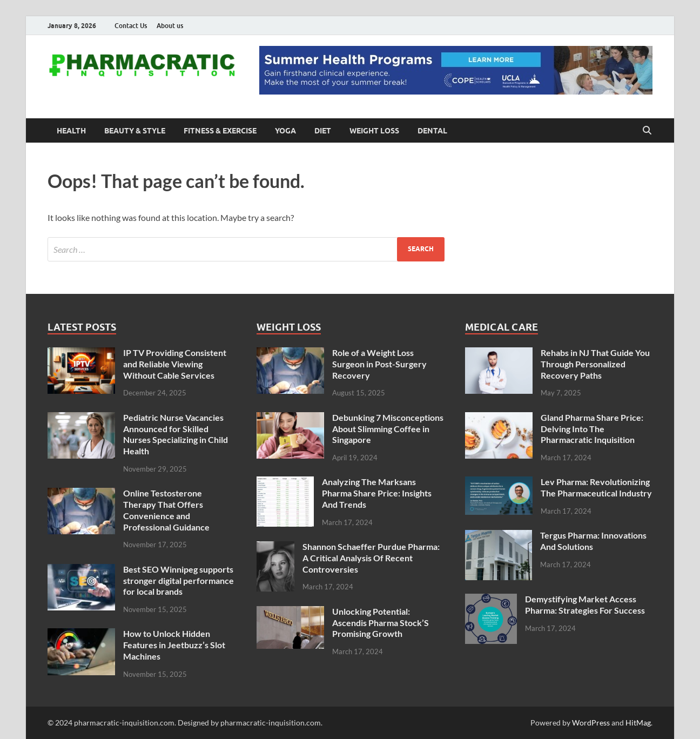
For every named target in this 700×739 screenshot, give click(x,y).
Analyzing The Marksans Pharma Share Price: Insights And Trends (377, 493)
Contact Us (131, 26)
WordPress (591, 723)
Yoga (285, 131)
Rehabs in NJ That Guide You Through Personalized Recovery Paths (595, 364)
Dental (432, 131)
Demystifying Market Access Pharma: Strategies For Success (585, 604)
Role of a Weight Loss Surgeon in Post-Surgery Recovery (379, 364)
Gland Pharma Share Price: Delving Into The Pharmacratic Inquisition (592, 429)
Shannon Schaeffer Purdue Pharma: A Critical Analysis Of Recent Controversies (371, 558)
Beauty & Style (135, 131)
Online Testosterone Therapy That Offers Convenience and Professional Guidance (166, 510)
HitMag (638, 723)
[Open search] (647, 131)
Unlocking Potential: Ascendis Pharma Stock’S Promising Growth (381, 623)
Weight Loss (374, 131)
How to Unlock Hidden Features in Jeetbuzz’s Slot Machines (174, 645)
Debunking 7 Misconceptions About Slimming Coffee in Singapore (388, 429)
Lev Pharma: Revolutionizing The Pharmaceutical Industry (596, 487)
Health (71, 131)
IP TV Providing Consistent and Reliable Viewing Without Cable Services (175, 364)
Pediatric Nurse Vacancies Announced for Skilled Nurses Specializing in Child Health (176, 434)
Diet (323, 131)
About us (170, 26)
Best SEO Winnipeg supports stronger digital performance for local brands (179, 580)
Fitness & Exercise (220, 131)
